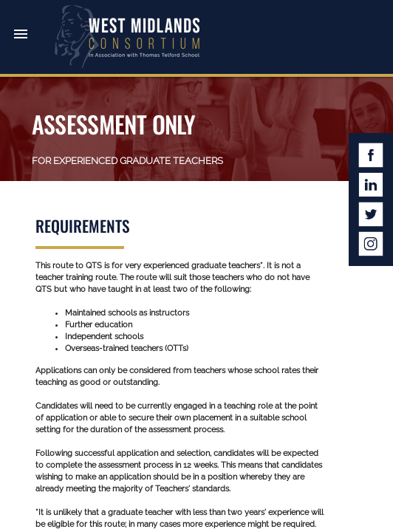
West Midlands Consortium (127, 37)
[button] (21, 21)
